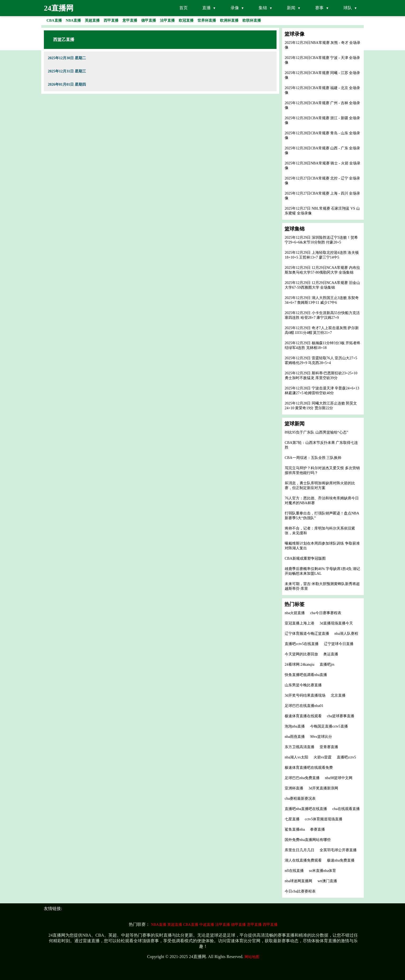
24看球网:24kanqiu (300, 664)
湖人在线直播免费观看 (303, 860)
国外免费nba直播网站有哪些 (308, 840)
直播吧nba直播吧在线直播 (306, 809)
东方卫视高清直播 (300, 747)
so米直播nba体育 (323, 871)
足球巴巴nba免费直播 (302, 778)
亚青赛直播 (329, 747)
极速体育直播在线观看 (303, 716)
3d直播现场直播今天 (336, 623)
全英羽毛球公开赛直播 (338, 850)
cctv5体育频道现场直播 (324, 819)
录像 (235, 8)
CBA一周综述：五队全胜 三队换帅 (313, 458)
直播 (206, 8)
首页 (183, 8)
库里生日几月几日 (300, 850)
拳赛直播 (317, 829)
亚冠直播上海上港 (300, 623)
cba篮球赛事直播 (341, 716)
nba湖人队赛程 (346, 634)
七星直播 (292, 819)
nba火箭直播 (295, 613)
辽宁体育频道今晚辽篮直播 (307, 634)
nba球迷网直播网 (298, 881)
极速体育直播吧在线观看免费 (309, 768)
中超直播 (207, 925)
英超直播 (175, 925)
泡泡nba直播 (295, 726)
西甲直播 (270, 925)
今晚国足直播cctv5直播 (329, 726)
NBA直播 (159, 925)
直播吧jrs (327, 664)
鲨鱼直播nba (295, 829)
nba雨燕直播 (295, 737)
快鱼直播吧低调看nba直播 (306, 675)
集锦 (263, 8)
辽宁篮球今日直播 (339, 644)
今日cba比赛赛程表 (300, 891)
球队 (348, 8)
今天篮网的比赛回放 (301, 654)
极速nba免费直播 (341, 860)
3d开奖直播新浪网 (323, 788)
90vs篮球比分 (321, 737)
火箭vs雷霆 (323, 757)
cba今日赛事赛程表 (326, 613)
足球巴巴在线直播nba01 (304, 706)
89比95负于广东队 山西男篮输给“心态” (316, 432)
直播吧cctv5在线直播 (302, 644)
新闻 (291, 8)
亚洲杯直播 (294, 788)
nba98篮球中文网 (339, 778)
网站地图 (252, 957)
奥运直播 (331, 654)
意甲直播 (254, 925)
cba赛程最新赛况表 (300, 799)
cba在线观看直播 (346, 809)
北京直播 (338, 695)
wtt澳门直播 (327, 881)
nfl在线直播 (294, 871)
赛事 (319, 8)
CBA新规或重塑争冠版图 (305, 558)
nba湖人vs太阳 (296, 757)
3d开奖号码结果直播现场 (305, 695)
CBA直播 (191, 925)
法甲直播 (223, 925)
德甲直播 (238, 925)
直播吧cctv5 (346, 757)
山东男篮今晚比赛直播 (303, 685)
